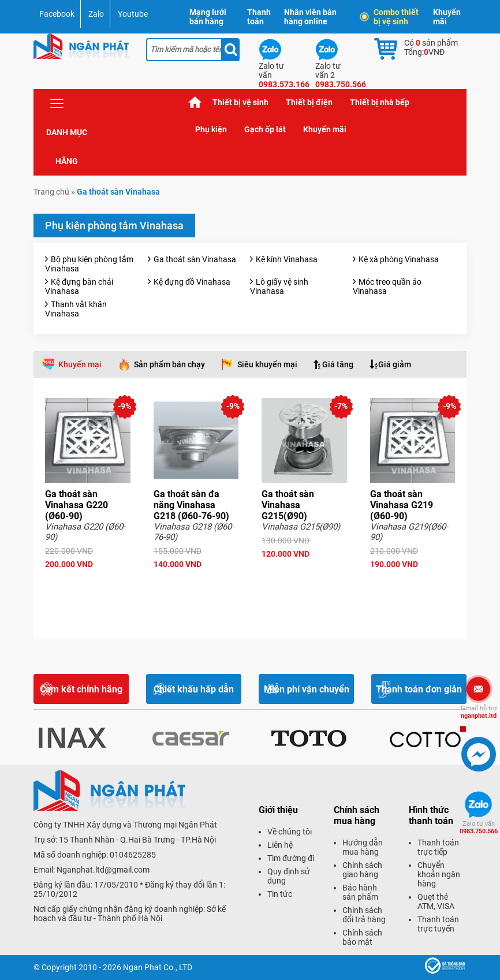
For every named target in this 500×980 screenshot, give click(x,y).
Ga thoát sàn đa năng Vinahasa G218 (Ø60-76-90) (191, 505)
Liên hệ (280, 845)
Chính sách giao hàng (362, 870)
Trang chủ (195, 103)
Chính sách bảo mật (362, 937)
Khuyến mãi (447, 17)
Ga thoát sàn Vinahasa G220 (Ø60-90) (77, 505)
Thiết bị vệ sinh (240, 102)
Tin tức (280, 894)
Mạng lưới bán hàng (208, 17)
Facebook (57, 14)
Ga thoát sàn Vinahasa (195, 259)
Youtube (133, 14)
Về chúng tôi (290, 832)
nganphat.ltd (479, 712)
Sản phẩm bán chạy (169, 364)
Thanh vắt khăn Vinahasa (76, 309)
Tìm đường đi (291, 858)
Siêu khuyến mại (267, 364)
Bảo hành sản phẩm (360, 892)
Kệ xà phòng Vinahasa (399, 259)
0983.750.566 (479, 828)
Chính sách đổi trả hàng (364, 915)
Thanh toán (259, 17)
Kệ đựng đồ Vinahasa (192, 282)
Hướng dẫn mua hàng (363, 847)
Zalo (96, 14)
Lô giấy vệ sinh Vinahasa (279, 286)
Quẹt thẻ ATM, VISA (436, 901)
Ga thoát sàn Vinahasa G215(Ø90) (288, 505)
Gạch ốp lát (265, 129)
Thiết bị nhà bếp (380, 102)
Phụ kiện (211, 129)
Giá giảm (395, 364)
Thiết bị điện (309, 102)
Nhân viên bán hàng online (310, 17)
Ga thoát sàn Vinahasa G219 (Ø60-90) (402, 505)
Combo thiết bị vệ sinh (390, 17)
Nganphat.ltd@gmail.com (103, 870)
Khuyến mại (80, 364)
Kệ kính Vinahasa (287, 259)
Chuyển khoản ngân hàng (439, 874)
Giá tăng (338, 364)
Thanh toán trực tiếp (438, 847)
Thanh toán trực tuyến (438, 924)
